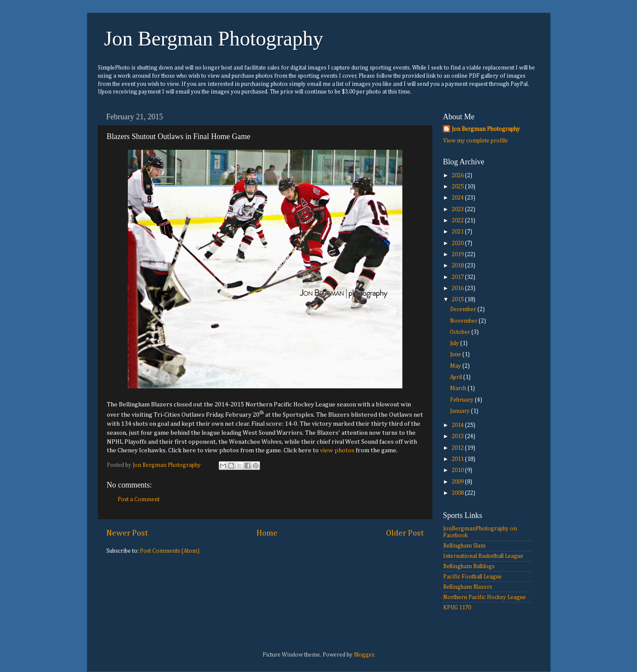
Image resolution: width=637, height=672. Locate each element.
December (464, 309)
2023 (458, 209)
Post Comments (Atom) (170, 551)
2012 (458, 448)
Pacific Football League (472, 577)
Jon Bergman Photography (214, 38)
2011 (458, 459)
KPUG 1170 (457, 608)
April (457, 377)
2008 (458, 493)
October (461, 332)
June (456, 354)
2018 (458, 266)
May (456, 366)
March (459, 388)
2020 (458, 243)
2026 (458, 176)
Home (267, 533)
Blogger (364, 655)
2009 (458, 482)
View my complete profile (475, 141)
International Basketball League (483, 556)
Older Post (405, 533)
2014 (458, 425)
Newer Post (127, 533)
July (455, 343)
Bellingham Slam (464, 546)
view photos (337, 450)
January (460, 411)
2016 (458, 288)
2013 (458, 436)
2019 (458, 254)
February (462, 400)
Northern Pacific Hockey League (485, 597)
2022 (458, 221)
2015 (458, 300)
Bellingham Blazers (468, 587)
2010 (458, 470)
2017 (458, 277)
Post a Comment (139, 499)
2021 (458, 232)
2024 (458, 198)
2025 (458, 187)
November (464, 321)
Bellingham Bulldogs (469, 566)
